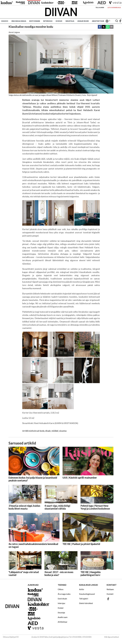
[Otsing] (117, 21)
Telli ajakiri (100, 7)
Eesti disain (35, 21)
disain (48, 431)
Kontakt (110, 594)
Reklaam (110, 589)
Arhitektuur (98, 21)
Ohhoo (5, 21)
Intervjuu (48, 21)
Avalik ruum (83, 21)
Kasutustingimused (87, 594)
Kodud (59, 21)
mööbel (55, 431)
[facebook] (100, 27)
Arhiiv (82, 589)
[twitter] (104, 27)
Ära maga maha (19, 21)
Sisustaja (70, 21)
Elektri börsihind (86, 603)
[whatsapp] (108, 27)
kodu (42, 431)
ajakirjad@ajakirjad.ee (61, 637)
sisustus (63, 431)
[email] (112, 27)
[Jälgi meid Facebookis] (120, 21)
